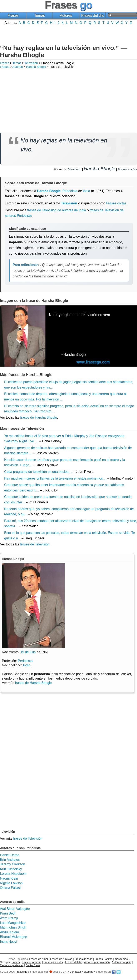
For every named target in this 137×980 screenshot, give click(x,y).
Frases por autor (53, 962)
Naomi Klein (9, 878)
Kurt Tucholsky (11, 869)
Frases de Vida (83, 959)
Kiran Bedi (8, 913)
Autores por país (122, 962)
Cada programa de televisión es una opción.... (38, 472)
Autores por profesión (97, 962)
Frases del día (92, 15)
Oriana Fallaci (10, 888)
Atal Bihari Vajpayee (15, 909)
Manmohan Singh (13, 927)
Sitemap (89, 972)
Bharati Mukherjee (14, 937)
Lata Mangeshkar (13, 923)
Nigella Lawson (11, 883)
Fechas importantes (12, 965)
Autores (66, 15)
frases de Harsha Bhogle (39, 418)
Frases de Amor (39, 959)
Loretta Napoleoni (13, 874)
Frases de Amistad (61, 959)
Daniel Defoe (10, 855)
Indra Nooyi (9, 942)
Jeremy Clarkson (13, 864)
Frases (13, 15)
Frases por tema (32, 962)
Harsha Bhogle (36, 67)
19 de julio (28, 652)
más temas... (122, 959)
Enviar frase (33, 965)
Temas (40, 15)
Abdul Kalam (9, 932)
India (86, 191)
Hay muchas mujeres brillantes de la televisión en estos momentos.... (55, 478)
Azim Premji (9, 918)
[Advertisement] (69, 34)
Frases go (21, 972)
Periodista (70, 191)
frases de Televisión (35, 544)
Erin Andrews (10, 860)
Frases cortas (127, 169)
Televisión (31, 63)
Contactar (75, 972)
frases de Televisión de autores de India (57, 210)
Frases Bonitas (104, 959)
